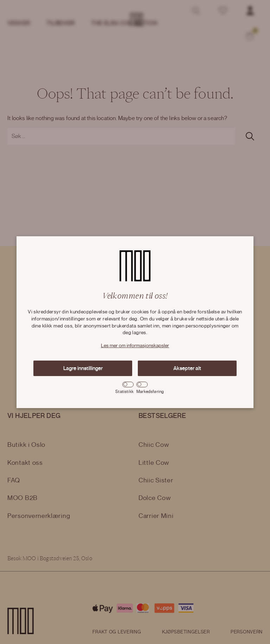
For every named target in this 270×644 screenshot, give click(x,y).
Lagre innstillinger (83, 368)
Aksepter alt (187, 368)
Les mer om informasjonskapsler (135, 346)
